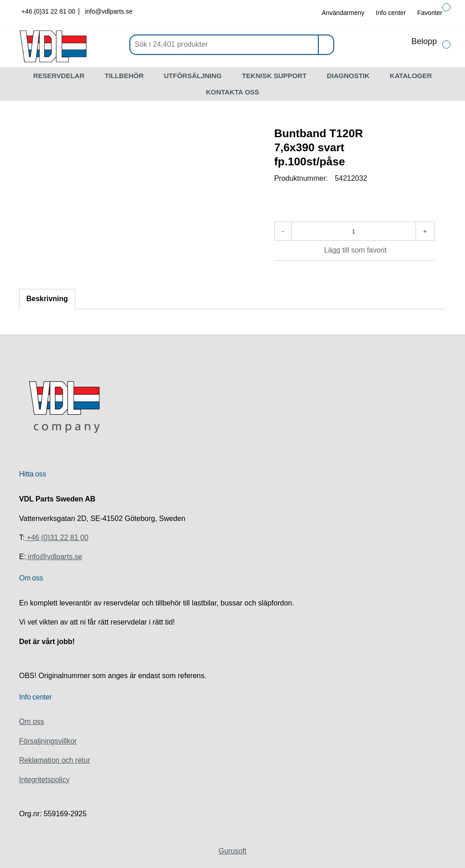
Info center (391, 13)
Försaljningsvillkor (48, 741)
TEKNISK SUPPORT (275, 76)
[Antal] (353, 231)
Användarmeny (343, 13)
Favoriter (430, 13)
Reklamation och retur (55, 760)
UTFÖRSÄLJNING (193, 76)
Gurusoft (232, 851)
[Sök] (232, 45)
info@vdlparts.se (109, 11)
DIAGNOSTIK (348, 76)
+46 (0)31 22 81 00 (49, 11)
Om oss (32, 722)
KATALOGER (411, 76)
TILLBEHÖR (124, 76)
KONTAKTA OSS (232, 92)
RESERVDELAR (59, 76)
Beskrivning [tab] (47, 299)
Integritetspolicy (44, 780)
